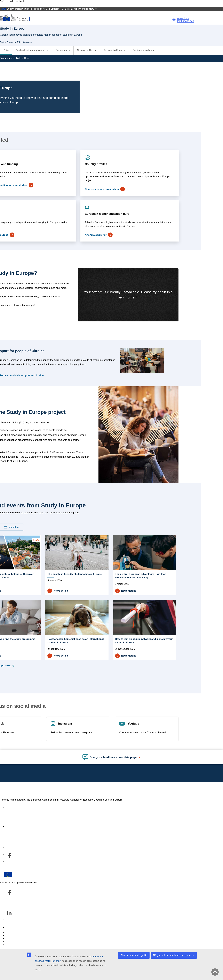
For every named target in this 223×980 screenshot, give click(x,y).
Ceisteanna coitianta (143, 50)
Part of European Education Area (16, 42)
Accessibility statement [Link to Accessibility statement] (18, 807)
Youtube (133, 724)
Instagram (65, 724)
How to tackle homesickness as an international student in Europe (75, 641)
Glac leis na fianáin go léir (134, 955)
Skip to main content (12, 1)
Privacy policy (13, 941)
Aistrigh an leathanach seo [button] (186, 20)
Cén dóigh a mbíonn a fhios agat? (79, 9)
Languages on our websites (21, 936)
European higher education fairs (107, 214)
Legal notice (13, 944)
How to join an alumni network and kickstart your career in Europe (144, 641)
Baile (6, 50)
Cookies (10, 939)
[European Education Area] (17, 18)
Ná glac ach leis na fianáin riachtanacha (174, 955)
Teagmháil (11, 927)
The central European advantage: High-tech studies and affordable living (141, 576)
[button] (174, 20)
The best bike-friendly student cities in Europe (75, 574)
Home (27, 58)
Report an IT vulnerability (20, 933)
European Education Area (32, 790)
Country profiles (96, 164)
